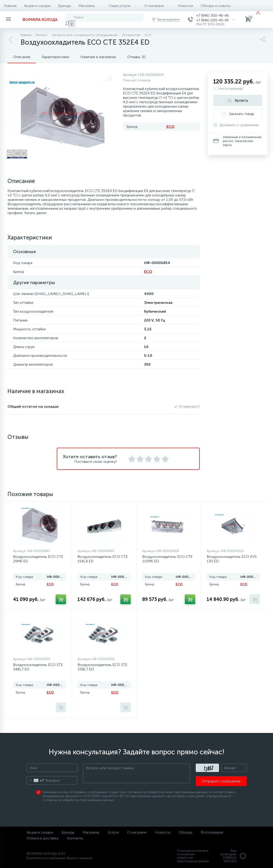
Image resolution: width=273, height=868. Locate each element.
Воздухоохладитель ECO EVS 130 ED (232, 559)
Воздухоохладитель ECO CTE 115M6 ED (167, 559)
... (245, 6)
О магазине (157, 6)
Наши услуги (123, 6)
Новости (185, 6)
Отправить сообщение (221, 781)
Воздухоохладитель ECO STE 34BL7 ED (38, 667)
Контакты (75, 838)
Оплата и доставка (42, 838)
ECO (170, 127)
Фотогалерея (212, 832)
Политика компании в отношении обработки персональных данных (193, 856)
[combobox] (35, 780)
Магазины (90, 6)
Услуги (113, 832)
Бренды (64, 6)
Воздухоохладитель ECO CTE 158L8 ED (103, 559)
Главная (10, 6)
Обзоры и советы (219, 6)
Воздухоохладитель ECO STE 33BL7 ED (102, 667)
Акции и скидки (37, 6)
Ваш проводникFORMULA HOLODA (233, 856)
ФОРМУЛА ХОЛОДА (40, 20)
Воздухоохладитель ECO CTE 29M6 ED (38, 559)
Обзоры (185, 832)
